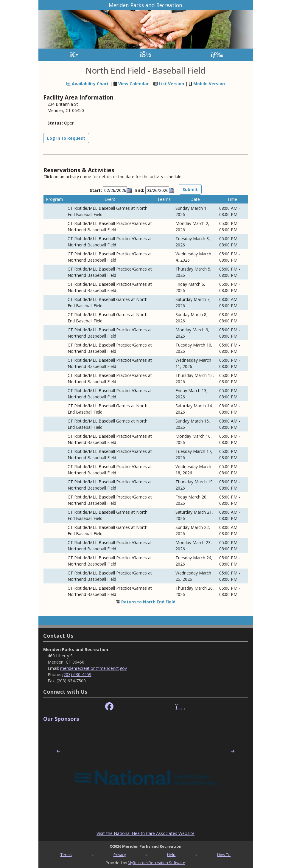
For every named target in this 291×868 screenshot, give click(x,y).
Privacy (120, 855)
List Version (171, 84)
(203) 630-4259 (77, 674)
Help (171, 855)
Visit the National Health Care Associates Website (145, 833)
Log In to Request (66, 138)
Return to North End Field (148, 602)
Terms (66, 855)
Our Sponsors (61, 719)
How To (224, 855)
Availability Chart (88, 84)
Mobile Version (209, 84)
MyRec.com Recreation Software (157, 863)
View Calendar (133, 84)
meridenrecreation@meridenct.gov (94, 668)
